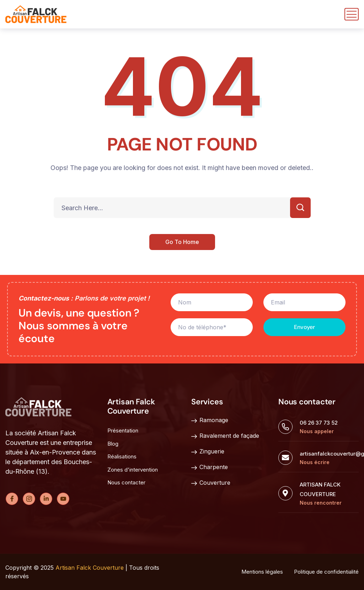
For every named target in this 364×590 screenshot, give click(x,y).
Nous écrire (315, 462)
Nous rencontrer (321, 503)
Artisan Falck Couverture (90, 568)
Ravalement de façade (225, 436)
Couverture (211, 483)
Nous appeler (317, 431)
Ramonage (210, 420)
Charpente (210, 467)
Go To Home (182, 243)
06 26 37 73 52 (319, 423)
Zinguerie (208, 452)
